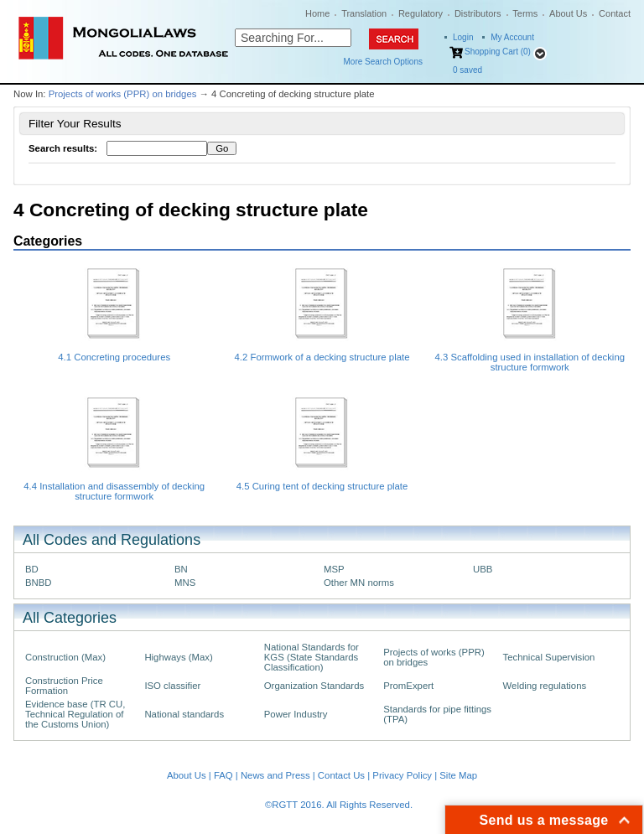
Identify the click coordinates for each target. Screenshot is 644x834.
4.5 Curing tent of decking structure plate (322, 486)
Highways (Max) (178, 657)
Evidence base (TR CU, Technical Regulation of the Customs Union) (75, 714)
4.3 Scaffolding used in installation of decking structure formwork (530, 362)
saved (467, 70)
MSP (334, 569)
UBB (483, 569)
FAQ (223, 775)
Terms (525, 13)
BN (181, 569)
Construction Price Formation (64, 686)
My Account (512, 37)
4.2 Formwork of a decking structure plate (322, 357)
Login (463, 37)
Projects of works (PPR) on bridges (123, 94)
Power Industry (296, 714)
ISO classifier (172, 686)
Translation (364, 13)
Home (317, 13)
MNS (185, 583)
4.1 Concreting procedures (114, 357)
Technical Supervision (549, 657)
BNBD (39, 583)
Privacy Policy (402, 775)
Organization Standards (314, 686)
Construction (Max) (65, 657)
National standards (184, 714)
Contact (615, 13)
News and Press (275, 775)
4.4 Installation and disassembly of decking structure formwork (114, 491)
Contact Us (341, 775)
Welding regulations (545, 686)
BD (32, 569)
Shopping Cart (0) (498, 52)
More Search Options (384, 62)
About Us (568, 13)
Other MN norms (359, 583)
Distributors (478, 13)
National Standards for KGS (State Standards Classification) (312, 657)
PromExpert (408, 686)
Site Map (458, 775)
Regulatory (421, 13)
